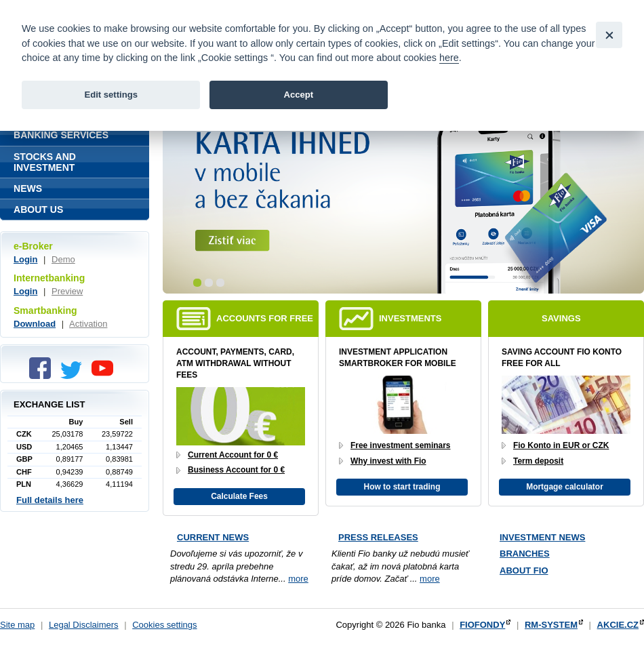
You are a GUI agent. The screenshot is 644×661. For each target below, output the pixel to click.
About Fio (524, 570)
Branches (525, 554)
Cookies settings (164, 625)
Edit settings (111, 95)
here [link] (449, 58)
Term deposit (538, 461)
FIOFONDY (482, 625)
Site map (17, 625)
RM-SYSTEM (551, 625)
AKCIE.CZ (618, 625)
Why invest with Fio (388, 461)
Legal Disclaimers (84, 625)
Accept (298, 95)
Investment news (542, 537)
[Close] (609, 35)
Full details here (50, 500)
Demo (63, 259)
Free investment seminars (401, 445)
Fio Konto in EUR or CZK (561, 445)
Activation (88, 324)
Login (25, 259)
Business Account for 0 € (236, 470)
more (298, 579)
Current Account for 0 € (233, 455)
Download (35, 324)
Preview (67, 291)
